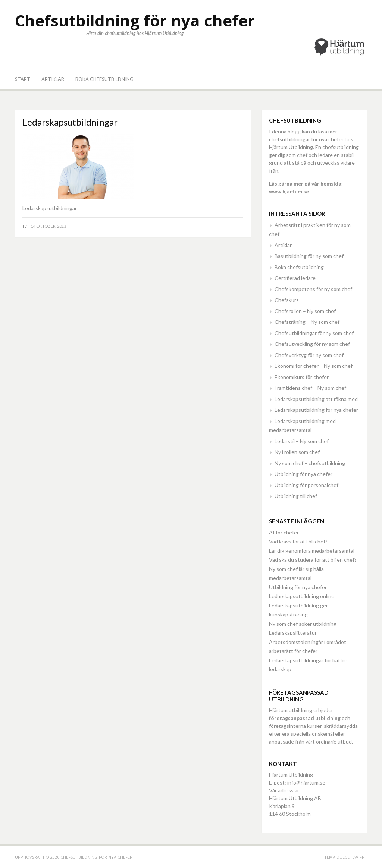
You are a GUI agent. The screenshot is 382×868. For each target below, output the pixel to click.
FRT (363, 857)
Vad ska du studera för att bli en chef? (313, 560)
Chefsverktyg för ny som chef (309, 355)
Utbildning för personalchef (306, 485)
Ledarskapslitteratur (293, 633)
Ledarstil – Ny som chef (302, 441)
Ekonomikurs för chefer (302, 377)
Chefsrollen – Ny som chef (305, 311)
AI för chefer (284, 532)
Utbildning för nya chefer (303, 474)
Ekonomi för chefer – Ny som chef (314, 366)
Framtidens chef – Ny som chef (310, 388)
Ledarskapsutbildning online (302, 596)
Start (23, 79)
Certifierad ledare (295, 278)
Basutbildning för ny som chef (309, 256)
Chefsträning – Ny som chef (307, 322)
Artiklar (53, 79)
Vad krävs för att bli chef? (298, 541)
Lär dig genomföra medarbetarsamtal (312, 551)
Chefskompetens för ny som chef (313, 289)
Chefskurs (287, 300)
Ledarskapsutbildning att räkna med (316, 399)
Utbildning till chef (296, 496)
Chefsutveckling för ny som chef (312, 344)
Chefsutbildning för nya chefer (135, 20)
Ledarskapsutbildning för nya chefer (316, 410)
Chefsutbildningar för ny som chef (314, 333)
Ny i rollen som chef (297, 452)
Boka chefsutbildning (104, 79)
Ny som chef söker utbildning (303, 624)
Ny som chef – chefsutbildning (310, 463)
